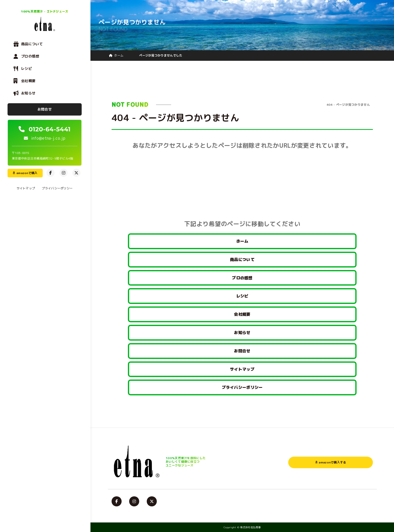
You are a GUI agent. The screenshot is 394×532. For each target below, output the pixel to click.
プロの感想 (30, 56)
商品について (32, 44)
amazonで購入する (331, 462)
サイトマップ (26, 188)
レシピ (27, 68)
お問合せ (45, 109)
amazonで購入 (25, 173)
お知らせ (28, 93)
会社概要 (28, 81)
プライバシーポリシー (57, 188)
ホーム (242, 241)
